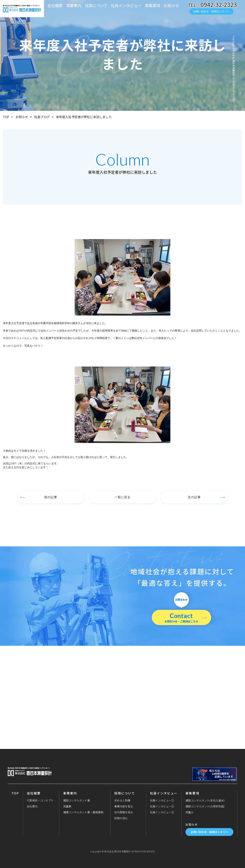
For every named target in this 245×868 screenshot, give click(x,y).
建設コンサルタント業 (77, 800)
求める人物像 (122, 800)
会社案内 (32, 806)
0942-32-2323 (219, 4)
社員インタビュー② (162, 806)
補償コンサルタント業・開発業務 (83, 812)
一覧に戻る (123, 497)
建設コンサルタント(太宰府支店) (205, 806)
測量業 (67, 806)
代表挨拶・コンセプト (40, 800)
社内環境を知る (124, 812)
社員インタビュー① (162, 800)
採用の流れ (121, 818)
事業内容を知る (124, 806)
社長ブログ (42, 117)
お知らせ (171, 6)
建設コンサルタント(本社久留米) (205, 800)
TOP (6, 117)
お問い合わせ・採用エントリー (211, 11)
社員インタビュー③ (162, 812)
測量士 (189, 812)
